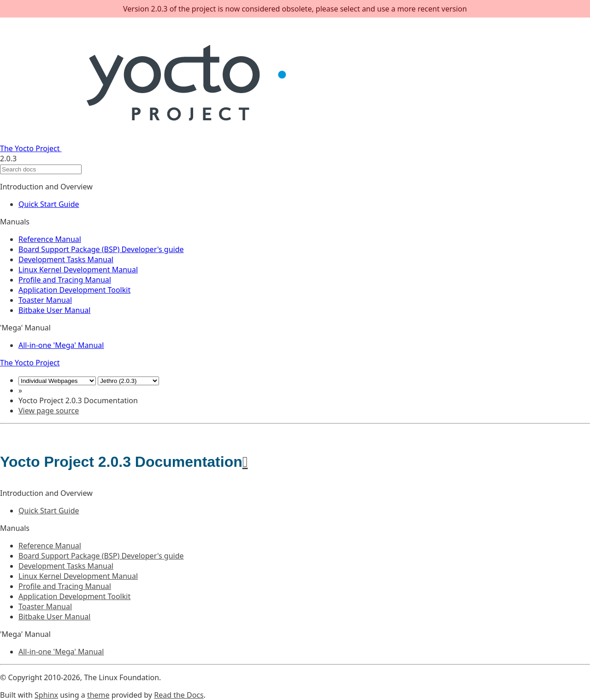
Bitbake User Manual (54, 310)
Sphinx (46, 695)
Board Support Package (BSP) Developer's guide (101, 249)
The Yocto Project (156, 148)
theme (98, 695)
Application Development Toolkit (74, 290)
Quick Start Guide (49, 204)
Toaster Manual (45, 300)
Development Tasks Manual (66, 259)
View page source (49, 411)
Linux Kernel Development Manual (78, 270)
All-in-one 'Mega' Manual (61, 345)
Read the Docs (179, 695)
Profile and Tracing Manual (65, 280)
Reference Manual (50, 239)
